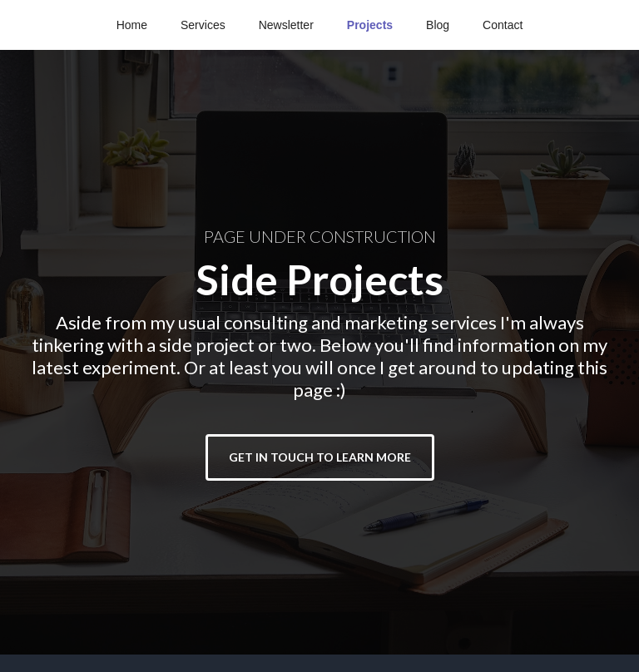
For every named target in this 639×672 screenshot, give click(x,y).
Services (203, 25)
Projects (370, 25)
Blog (438, 25)
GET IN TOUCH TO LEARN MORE (320, 457)
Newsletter (286, 25)
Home (132, 25)
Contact (503, 25)
